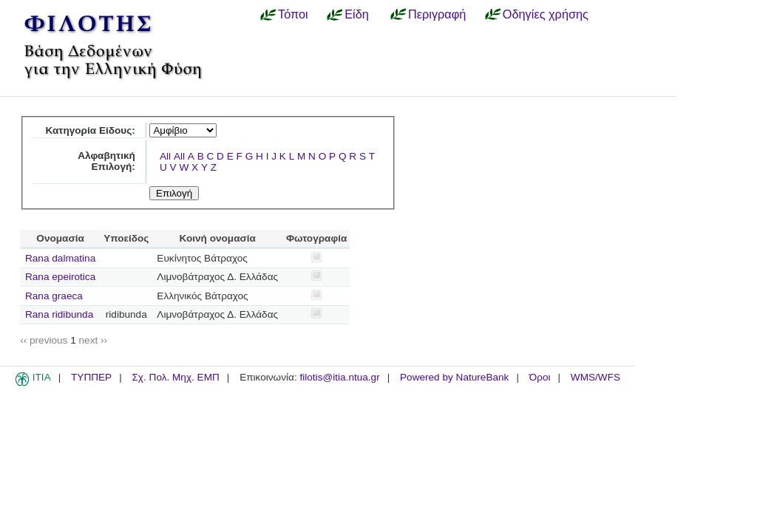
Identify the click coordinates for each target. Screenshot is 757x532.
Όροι (540, 377)
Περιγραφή (437, 14)
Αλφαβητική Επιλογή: (106, 161)
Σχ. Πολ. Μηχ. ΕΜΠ (175, 377)
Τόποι (293, 14)
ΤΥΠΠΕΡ (91, 377)
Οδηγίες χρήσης (546, 14)
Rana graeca (54, 296)
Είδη (357, 14)
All (165, 156)
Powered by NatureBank (454, 377)
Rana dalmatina (60, 258)
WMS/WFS (595, 377)
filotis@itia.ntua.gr (339, 377)
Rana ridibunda (59, 314)
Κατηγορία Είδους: (90, 130)
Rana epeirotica (60, 277)
